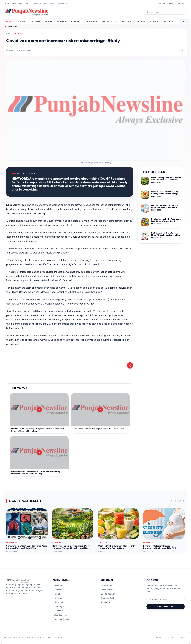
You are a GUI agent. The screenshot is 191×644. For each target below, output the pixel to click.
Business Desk (108, 598)
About (172, 3)
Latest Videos (107, 585)
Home (9, 21)
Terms (171, 637)
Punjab (49, 21)
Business (141, 21)
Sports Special (108, 594)
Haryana (62, 21)
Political (127, 21)
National (36, 21)
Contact (182, 3)
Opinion (154, 21)
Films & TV (168, 21)
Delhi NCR (59, 611)
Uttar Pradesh (60, 615)
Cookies (183, 637)
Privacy (160, 637)
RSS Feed (162, 3)
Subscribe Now (166, 606)
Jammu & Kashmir (62, 619)
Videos (185, 21)
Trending (21, 21)
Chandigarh (91, 21)
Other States (110, 21)
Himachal (75, 21)
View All (178, 501)
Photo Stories (107, 590)
